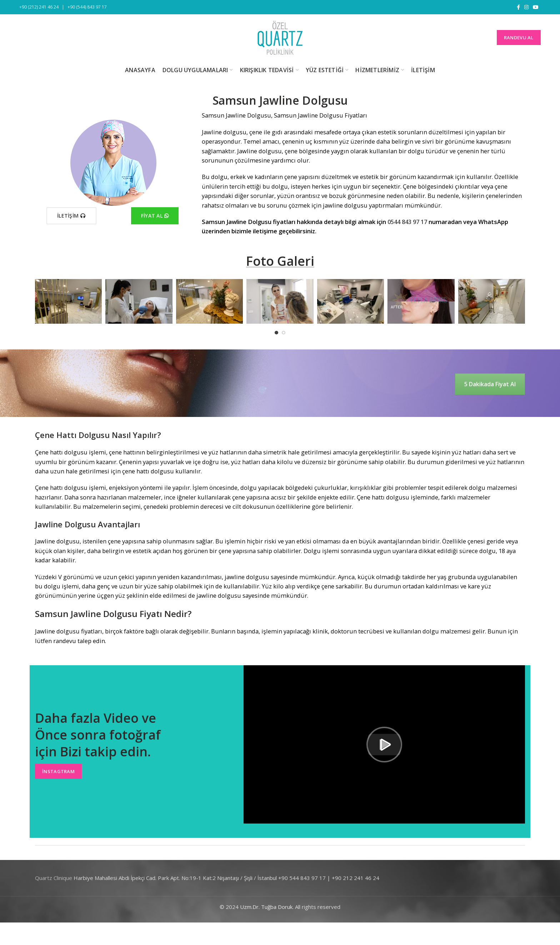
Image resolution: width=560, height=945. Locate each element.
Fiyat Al (155, 216)
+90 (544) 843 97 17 (87, 7)
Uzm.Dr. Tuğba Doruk (266, 907)
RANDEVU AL (519, 38)
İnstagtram (58, 771)
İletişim (71, 216)
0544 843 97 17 (407, 222)
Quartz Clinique (54, 878)
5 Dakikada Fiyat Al (490, 384)
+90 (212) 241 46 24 (39, 7)
